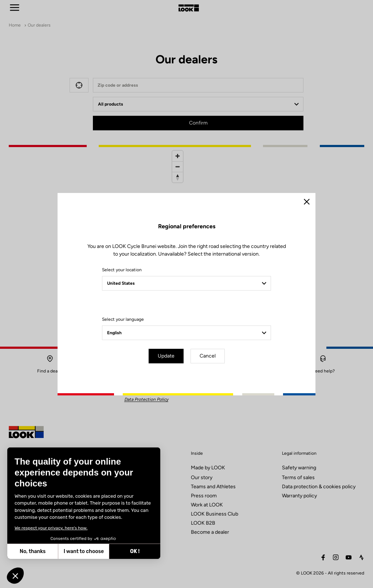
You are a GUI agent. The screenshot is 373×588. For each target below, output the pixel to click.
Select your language (123, 319)
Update (166, 356)
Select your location (122, 270)
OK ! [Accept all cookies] (94, 551)
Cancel (208, 356)
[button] (15, 576)
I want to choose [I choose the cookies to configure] (43, 551)
